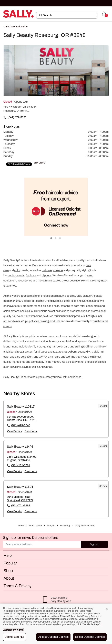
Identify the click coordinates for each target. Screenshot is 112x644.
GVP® (43, 357)
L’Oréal (26, 367)
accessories (25, 281)
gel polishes (32, 321)
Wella (35, 367)
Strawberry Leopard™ (77, 352)
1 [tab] (51, 238)
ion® (32, 347)
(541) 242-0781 (21, 465)
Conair (48, 367)
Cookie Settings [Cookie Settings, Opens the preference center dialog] (14, 637)
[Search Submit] (41, 15)
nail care (47, 270)
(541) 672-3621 (17, 117)
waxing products (50, 321)
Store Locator (35, 526)
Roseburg (65, 526)
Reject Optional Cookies (90, 637)
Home (21, 526)
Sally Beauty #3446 (20, 447)
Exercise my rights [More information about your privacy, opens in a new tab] (13, 630)
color (17, 270)
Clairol (17, 367)
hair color (17, 316)
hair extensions (33, 316)
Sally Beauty (39, 163)
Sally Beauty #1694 (20, 487)
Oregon (51, 526)
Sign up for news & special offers (30, 538)
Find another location (17, 27)
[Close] (107, 609)
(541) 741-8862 (21, 505)
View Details (14, 431)
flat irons (31, 275)
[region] (56, 624)
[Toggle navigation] (3, 14)
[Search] (69, 15)
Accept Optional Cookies (53, 637)
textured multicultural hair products (64, 316)
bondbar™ (100, 347)
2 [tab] (56, 238)
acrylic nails (15, 321)
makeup (58, 270)
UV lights (91, 316)
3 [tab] (60, 238)
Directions (31, 431)
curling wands (16, 275)
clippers (46, 275)
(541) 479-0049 (21, 425)
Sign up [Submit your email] (95, 544)
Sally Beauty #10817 (21, 407)
